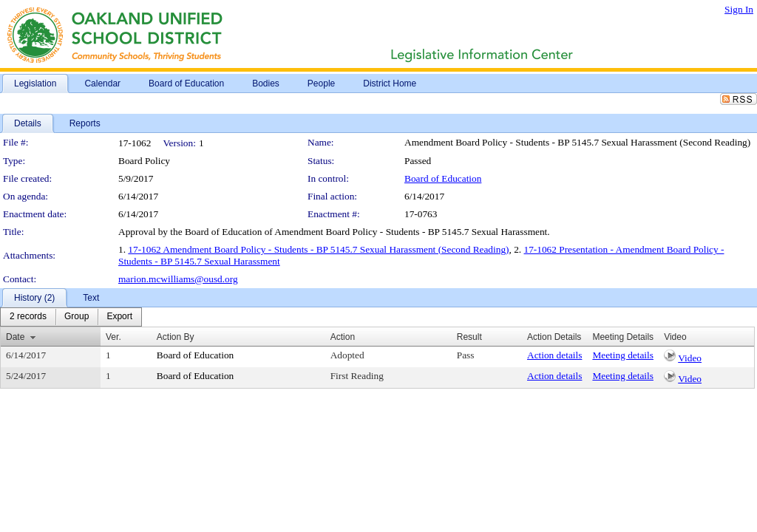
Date (15, 337)
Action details (554, 355)
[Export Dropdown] (119, 317)
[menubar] (71, 317)
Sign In (739, 9)
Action (343, 337)
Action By (176, 337)
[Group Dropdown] (77, 317)
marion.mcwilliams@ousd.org (178, 279)
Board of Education (443, 178)
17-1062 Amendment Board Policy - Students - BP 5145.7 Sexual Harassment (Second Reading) (318, 249)
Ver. (113, 337)
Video (690, 358)
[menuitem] (28, 317)
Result (469, 337)
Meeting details (623, 355)
